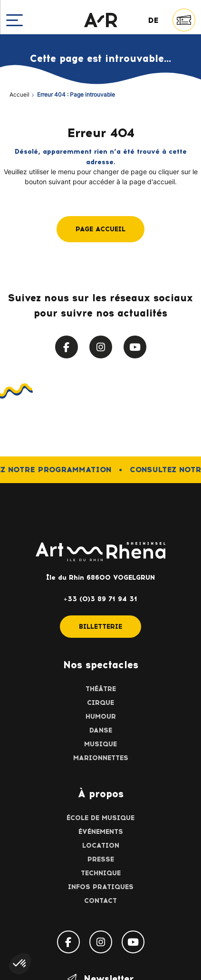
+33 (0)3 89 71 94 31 (100, 599)
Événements (101, 832)
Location (101, 846)
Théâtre (101, 689)
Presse (101, 859)
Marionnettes (101, 758)
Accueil (19, 95)
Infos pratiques (101, 887)
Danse (101, 730)
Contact (100, 901)
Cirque (100, 703)
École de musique (100, 818)
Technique (101, 873)
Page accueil (100, 229)
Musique (100, 744)
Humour (101, 717)
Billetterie (100, 627)
